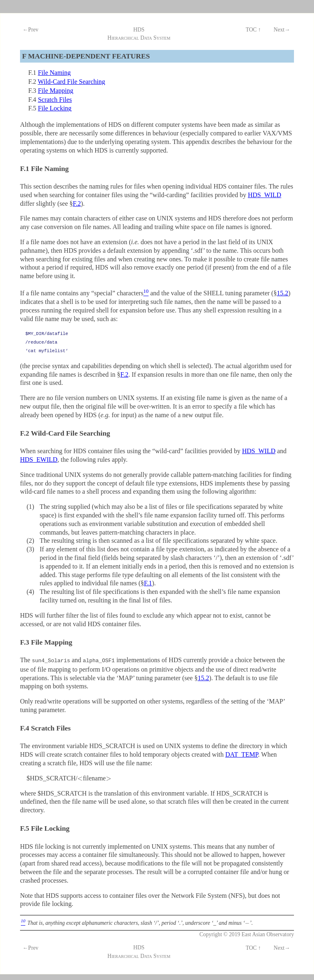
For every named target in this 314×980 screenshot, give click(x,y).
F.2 (77, 203)
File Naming (54, 73)
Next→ (282, 30)
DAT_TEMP (242, 754)
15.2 (283, 293)
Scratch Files (55, 100)
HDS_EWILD (39, 460)
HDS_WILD (265, 195)
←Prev (30, 30)
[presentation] (80, 777)
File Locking (55, 108)
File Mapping (56, 91)
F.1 (148, 583)
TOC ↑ (253, 30)
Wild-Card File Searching (71, 82)
